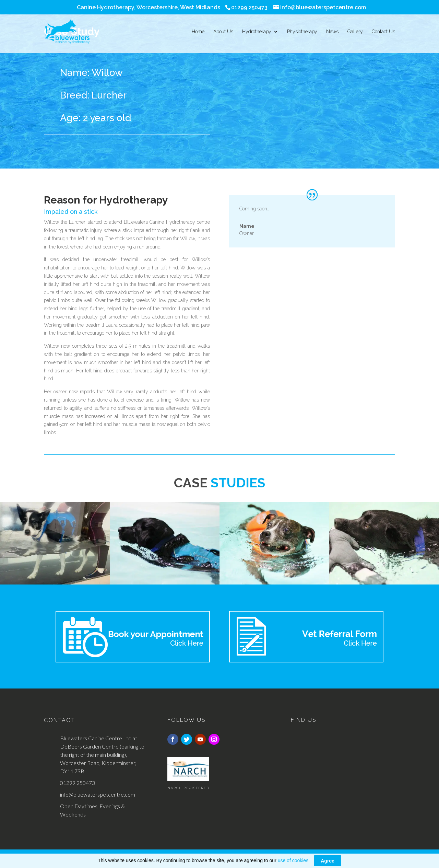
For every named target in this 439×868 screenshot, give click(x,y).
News (332, 32)
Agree (328, 861)
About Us (223, 32)
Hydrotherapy (257, 32)
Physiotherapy (302, 32)
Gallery (355, 32)
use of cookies (293, 860)
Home (198, 32)
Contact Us (383, 32)
